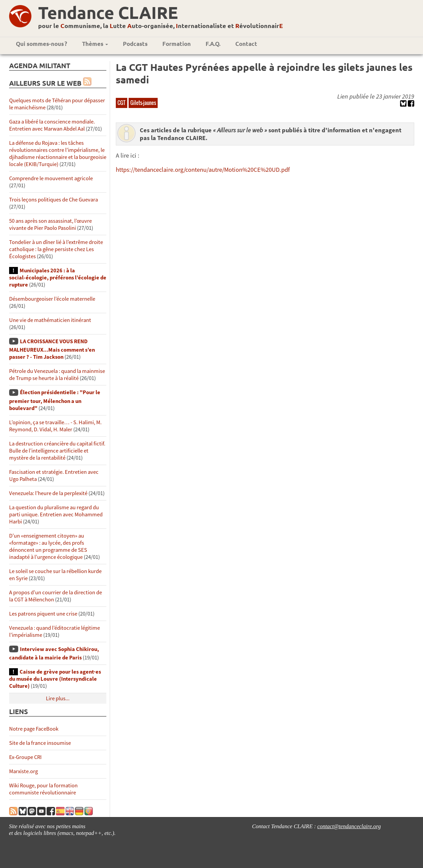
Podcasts (135, 44)
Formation (177, 44)
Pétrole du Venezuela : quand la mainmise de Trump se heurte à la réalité (57, 375)
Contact (246, 44)
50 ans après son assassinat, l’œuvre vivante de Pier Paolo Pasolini (50, 224)
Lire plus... (58, 698)
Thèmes (95, 44)
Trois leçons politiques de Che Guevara (54, 200)
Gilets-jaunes (143, 103)
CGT (122, 103)
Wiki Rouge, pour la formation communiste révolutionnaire (43, 789)
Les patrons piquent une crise (43, 614)
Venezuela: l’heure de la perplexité (48, 493)
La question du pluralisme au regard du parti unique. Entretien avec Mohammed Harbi (56, 514)
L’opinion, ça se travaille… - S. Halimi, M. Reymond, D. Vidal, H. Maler (55, 426)
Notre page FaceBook (34, 729)
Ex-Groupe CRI (25, 757)
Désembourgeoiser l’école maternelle (52, 299)
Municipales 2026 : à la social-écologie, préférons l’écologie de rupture (58, 278)
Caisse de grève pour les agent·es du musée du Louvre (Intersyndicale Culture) (55, 679)
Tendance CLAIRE (108, 12)
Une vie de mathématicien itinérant (50, 320)
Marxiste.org (23, 771)
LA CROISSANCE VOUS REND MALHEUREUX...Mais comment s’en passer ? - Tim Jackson (52, 349)
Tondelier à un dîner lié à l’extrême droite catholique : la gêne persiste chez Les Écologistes (56, 249)
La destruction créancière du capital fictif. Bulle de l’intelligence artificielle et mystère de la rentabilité (57, 451)
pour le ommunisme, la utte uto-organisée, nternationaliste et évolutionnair (161, 25)
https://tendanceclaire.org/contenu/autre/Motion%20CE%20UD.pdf (203, 170)
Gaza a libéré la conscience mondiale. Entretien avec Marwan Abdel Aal (52, 125)
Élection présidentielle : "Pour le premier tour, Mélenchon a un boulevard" (55, 400)
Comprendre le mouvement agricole (51, 178)
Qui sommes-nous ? (42, 44)
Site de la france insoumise (40, 743)
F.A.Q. (213, 44)
